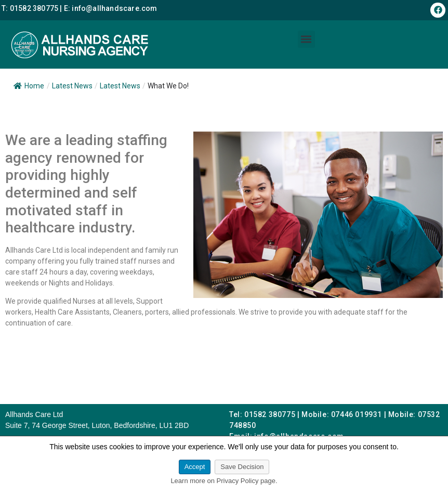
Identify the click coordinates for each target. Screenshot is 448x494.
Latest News (120, 86)
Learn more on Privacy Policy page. (224, 481)
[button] (306, 39)
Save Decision (242, 467)
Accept (195, 467)
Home (29, 86)
